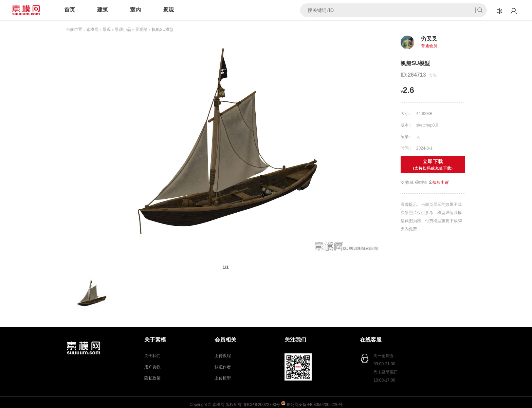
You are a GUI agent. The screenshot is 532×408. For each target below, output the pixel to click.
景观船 (141, 30)
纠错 (421, 182)
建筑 (103, 10)
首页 (70, 10)
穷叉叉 (429, 39)
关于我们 (152, 356)
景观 (168, 10)
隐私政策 (152, 378)
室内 (135, 10)
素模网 (92, 30)
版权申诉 (439, 182)
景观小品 (123, 30)
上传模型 (223, 378)
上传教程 (223, 356)
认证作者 (223, 367)
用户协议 (152, 367)
